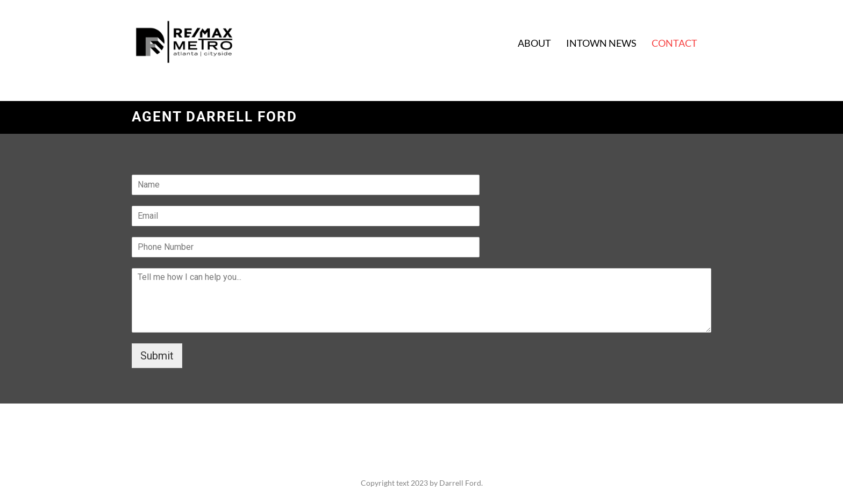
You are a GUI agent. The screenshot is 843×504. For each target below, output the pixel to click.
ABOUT (534, 43)
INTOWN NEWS (601, 43)
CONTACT (674, 43)
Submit (157, 356)
